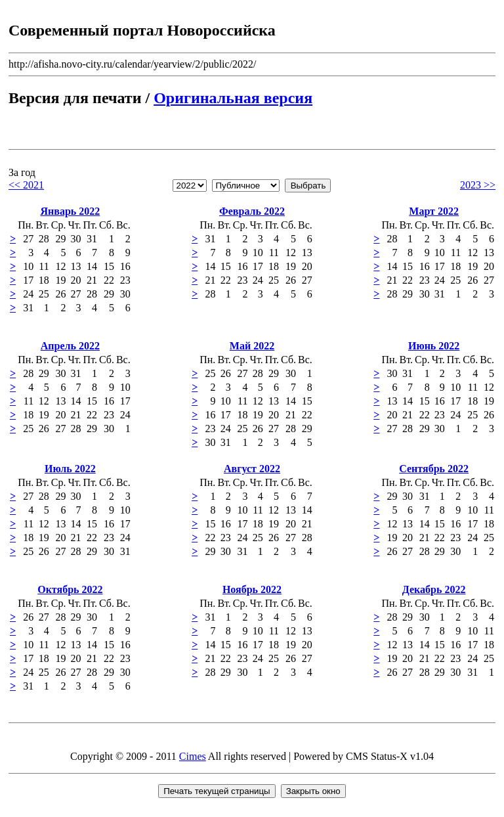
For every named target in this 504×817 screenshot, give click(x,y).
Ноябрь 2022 (252, 589)
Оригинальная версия (233, 98)
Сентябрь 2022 (434, 469)
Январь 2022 (70, 211)
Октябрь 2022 (70, 589)
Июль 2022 (70, 469)
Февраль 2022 (252, 211)
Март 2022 (434, 211)
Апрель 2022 (70, 346)
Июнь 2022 (434, 346)
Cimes (193, 756)
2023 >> (478, 185)
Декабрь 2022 (434, 589)
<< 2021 (26, 185)
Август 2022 (252, 469)
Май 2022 (252, 346)
